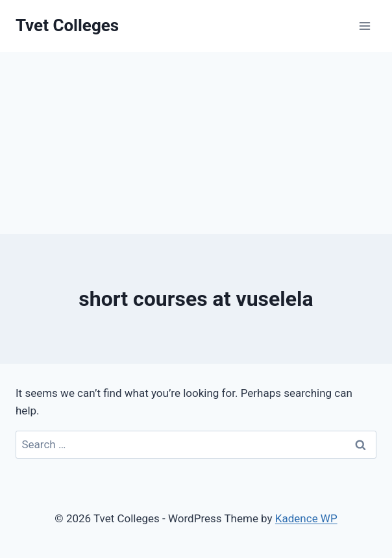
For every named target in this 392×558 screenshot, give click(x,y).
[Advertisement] (196, 143)
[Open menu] (364, 26)
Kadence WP (306, 518)
